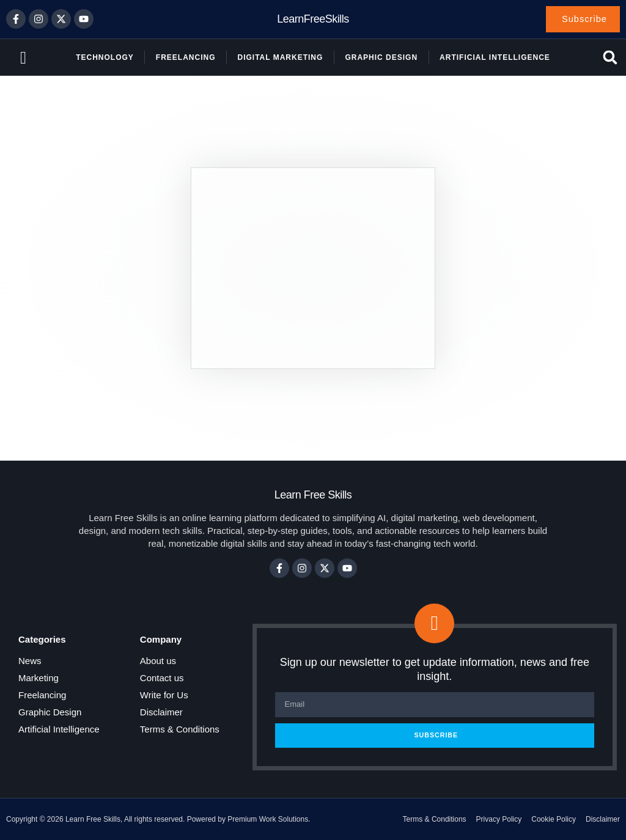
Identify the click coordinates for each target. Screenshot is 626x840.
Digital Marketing (280, 57)
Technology (105, 57)
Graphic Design (381, 57)
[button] (610, 58)
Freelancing (186, 57)
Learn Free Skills (313, 495)
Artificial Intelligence (495, 57)
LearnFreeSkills (313, 19)
